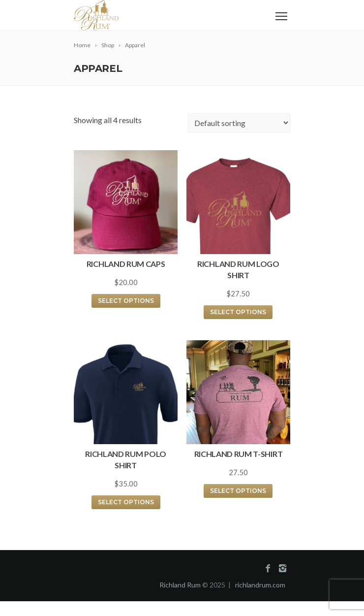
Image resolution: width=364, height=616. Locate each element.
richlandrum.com (260, 585)
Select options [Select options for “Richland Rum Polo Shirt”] (126, 502)
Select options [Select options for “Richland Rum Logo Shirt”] (238, 312)
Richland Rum (180, 585)
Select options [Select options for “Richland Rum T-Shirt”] (238, 491)
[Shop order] (239, 123)
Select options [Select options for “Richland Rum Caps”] (126, 301)
